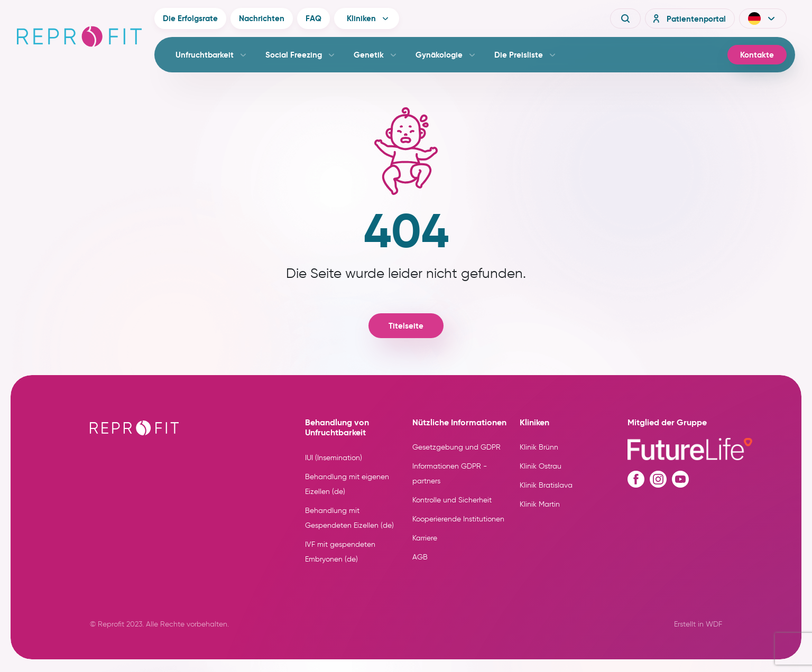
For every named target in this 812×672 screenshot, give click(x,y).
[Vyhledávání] (625, 18)
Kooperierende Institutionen (458, 519)
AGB (420, 557)
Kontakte (757, 55)
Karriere (425, 538)
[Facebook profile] (636, 479)
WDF (714, 624)
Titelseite (406, 326)
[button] (763, 18)
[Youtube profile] (680, 479)
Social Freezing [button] (294, 55)
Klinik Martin (540, 504)
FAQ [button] (313, 18)
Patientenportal (688, 18)
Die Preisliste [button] (519, 55)
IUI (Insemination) (334, 458)
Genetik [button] (369, 55)
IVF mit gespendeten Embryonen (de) (340, 552)
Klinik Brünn (539, 447)
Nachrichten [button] (262, 18)
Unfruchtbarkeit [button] (205, 55)
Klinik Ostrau (541, 466)
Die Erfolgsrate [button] (190, 18)
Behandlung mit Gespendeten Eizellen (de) (349, 518)
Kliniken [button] (361, 18)
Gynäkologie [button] (439, 55)
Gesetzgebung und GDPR (456, 447)
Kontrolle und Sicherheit (452, 500)
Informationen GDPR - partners (450, 474)
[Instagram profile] (658, 479)
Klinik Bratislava (546, 485)
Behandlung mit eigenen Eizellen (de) (347, 484)
